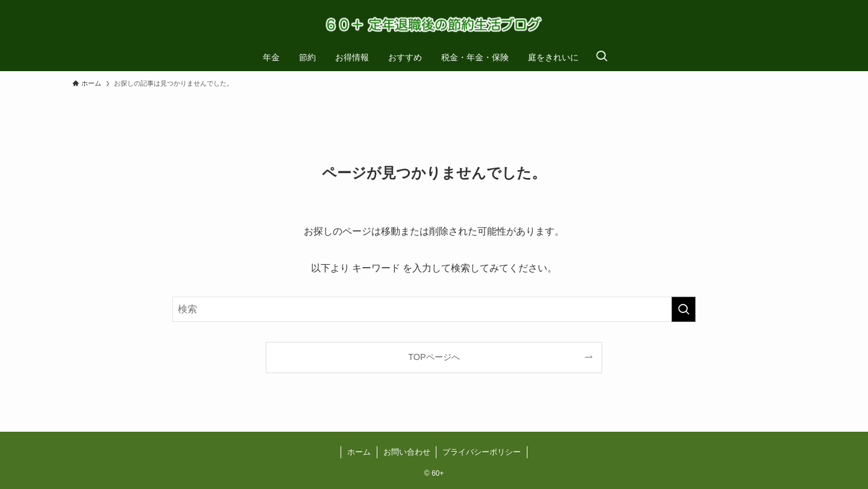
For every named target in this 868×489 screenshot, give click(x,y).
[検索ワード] (434, 309)
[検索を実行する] (684, 309)
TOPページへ (434, 357)
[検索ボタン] (602, 57)
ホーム (359, 452)
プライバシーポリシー (482, 452)
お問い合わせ (407, 452)
